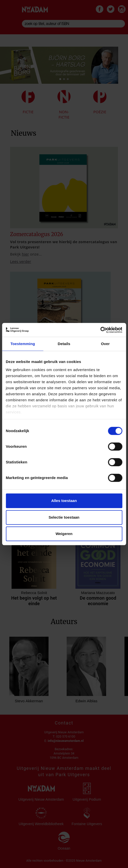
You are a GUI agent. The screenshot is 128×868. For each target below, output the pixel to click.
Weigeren (64, 534)
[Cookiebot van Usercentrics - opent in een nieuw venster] (100, 330)
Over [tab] (105, 344)
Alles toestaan (64, 501)
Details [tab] (64, 344)
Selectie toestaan (64, 517)
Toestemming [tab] (23, 344)
